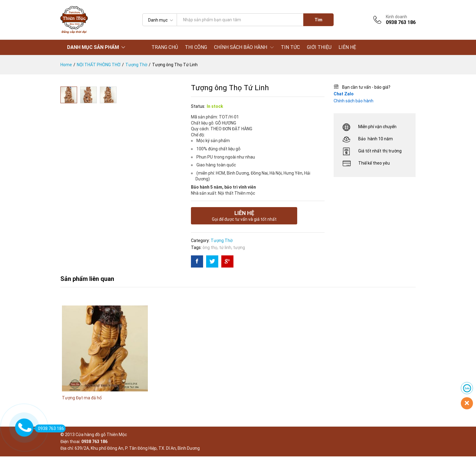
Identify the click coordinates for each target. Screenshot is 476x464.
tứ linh (225, 247)
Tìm (318, 20)
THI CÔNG (196, 47)
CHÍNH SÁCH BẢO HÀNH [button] (241, 47)
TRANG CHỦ (165, 47)
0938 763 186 (49, 428)
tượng (239, 247)
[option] (105, 361)
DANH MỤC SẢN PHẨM (93, 47)
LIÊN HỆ (347, 47)
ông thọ (210, 247)
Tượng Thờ (222, 241)
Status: (198, 106)
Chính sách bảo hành (354, 101)
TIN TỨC (290, 47)
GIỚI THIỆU (319, 47)
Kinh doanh (396, 17)
